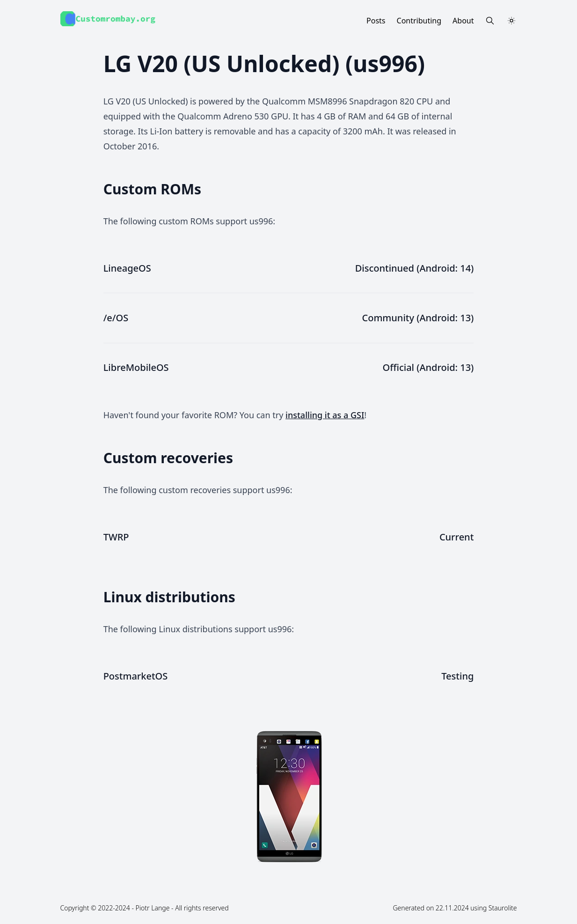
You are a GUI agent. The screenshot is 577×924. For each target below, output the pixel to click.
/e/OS (116, 318)
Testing (457, 676)
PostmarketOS (136, 676)
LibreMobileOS (136, 367)
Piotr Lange (153, 908)
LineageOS (127, 268)
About (463, 21)
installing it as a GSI (325, 415)
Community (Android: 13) (418, 318)
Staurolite (503, 908)
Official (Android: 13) (428, 367)
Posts (376, 21)
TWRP (116, 537)
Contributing (419, 21)
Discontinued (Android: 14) (415, 268)
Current (456, 537)
